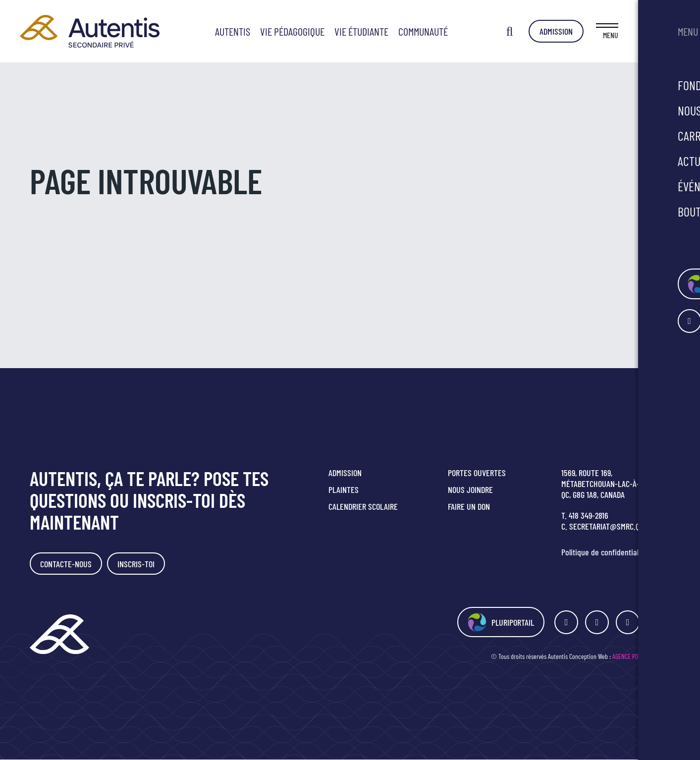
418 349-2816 (589, 515)
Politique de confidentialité (604, 552)
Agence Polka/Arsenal (641, 657)
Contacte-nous (66, 564)
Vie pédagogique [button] (323, 31)
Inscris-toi (137, 564)
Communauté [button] (454, 31)
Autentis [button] (264, 31)
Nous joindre (470, 489)
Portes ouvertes (477, 473)
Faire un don (469, 506)
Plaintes (344, 489)
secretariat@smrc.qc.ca (611, 526)
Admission (618, 31)
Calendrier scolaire (363, 506)
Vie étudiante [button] (393, 31)
